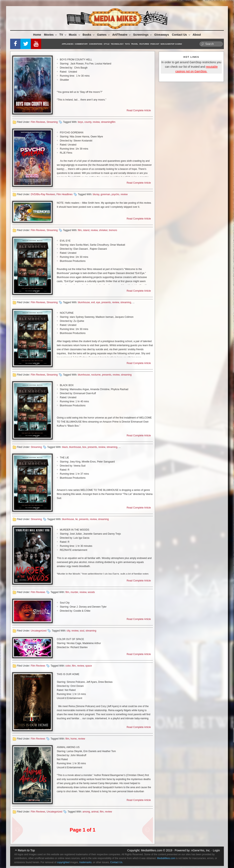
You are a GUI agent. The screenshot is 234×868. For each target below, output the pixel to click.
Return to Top (26, 850)
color (68, 666)
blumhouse (84, 302)
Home (37, 35)
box (84, 447)
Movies (51, 35)
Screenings (143, 35)
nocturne (96, 375)
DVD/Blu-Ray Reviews (43, 194)
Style (107, 44)
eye (98, 302)
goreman (105, 194)
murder (74, 592)
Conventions (96, 44)
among (86, 812)
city (68, 631)
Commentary (81, 44)
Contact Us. (117, 862)
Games (104, 35)
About (197, 35)
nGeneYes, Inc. (201, 850)
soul (82, 631)
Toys (127, 44)
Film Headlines (64, 194)
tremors (113, 230)
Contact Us (181, 35)
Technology (117, 44)
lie (77, 519)
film (80, 230)
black (65, 447)
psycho (115, 194)
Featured (144, 44)
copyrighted (63, 862)
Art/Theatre (122, 35)
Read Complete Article (139, 110)
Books (89, 35)
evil (93, 302)
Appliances (68, 44)
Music (75, 35)
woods (91, 592)
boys (80, 122)
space (89, 666)
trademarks (86, 862)
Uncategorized (39, 631)
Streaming (52, 122)
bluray (96, 194)
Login (216, 850)
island (86, 230)
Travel (135, 44)
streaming (126, 302)
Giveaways (162, 35)
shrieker (103, 230)
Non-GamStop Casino (171, 44)
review (96, 122)
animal (95, 812)
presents (106, 302)
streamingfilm (108, 122)
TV (63, 35)
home (74, 739)
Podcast (155, 44)
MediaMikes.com (152, 850)
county (88, 122)
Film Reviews (38, 122)
